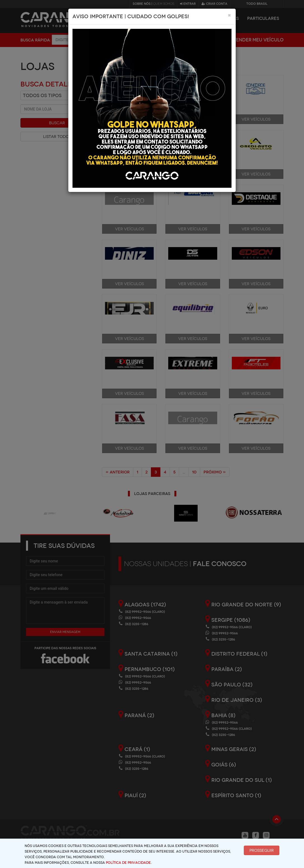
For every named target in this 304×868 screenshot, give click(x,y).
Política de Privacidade (128, 863)
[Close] (229, 15)
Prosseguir (262, 850)
